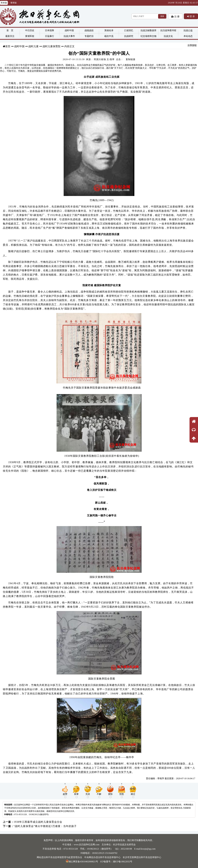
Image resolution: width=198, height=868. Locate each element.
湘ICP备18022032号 (123, 862)
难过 (133, 795)
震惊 (110, 795)
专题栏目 (89, 36)
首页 (8, 46)
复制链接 (131, 59)
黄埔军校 (30, 36)
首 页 (10, 30)
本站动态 (188, 36)
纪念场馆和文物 (148, 36)
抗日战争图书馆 (168, 30)
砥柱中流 (109, 36)
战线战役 (89, 30)
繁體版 (14, 3)
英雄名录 (109, 30)
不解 (99, 795)
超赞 (65, 795)
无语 (88, 795)
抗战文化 (168, 36)
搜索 (162, 16)
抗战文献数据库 (148, 30)
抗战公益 (188, 30)
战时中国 (69, 30)
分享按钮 (192, 45)
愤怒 (122, 795)
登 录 (192, 16)
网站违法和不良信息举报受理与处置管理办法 (59, 857)
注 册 (177, 16)
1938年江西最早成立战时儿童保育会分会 (38, 822)
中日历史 (30, 30)
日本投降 (49, 30)
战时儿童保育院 (51, 46)
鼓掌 (76, 795)
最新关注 (10, 36)
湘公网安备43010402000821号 (82, 862)
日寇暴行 (49, 36)
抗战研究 (129, 36)
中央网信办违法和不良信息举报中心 (102, 857)
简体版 (4, 3)
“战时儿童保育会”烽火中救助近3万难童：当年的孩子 (45, 826)
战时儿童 (34, 46)
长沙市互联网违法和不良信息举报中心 (142, 857)
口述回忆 (129, 30)
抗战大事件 (69, 36)
